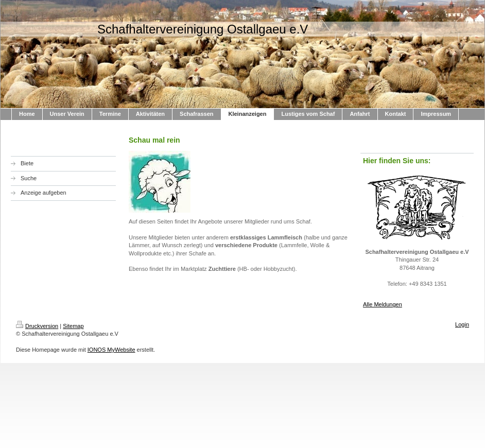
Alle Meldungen (383, 304)
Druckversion (37, 326)
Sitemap (73, 326)
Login (462, 324)
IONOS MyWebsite (111, 350)
